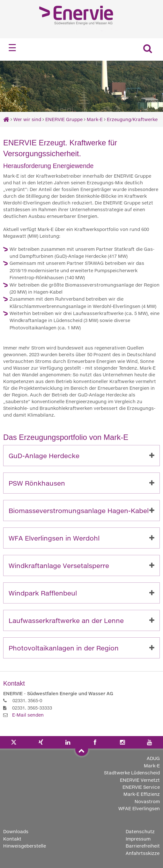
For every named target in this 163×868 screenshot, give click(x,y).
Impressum (138, 839)
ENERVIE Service (141, 787)
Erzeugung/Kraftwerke (132, 119)
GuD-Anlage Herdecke (44, 456)
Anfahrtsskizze (143, 853)
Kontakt (12, 839)
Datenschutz (140, 831)
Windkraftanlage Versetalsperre (59, 565)
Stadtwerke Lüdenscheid (132, 773)
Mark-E (95, 119)
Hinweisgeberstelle (25, 846)
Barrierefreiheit (143, 846)
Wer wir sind (27, 119)
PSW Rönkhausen (37, 483)
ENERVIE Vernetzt (140, 780)
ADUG (153, 758)
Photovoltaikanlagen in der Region (64, 648)
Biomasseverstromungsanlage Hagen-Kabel (79, 511)
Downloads (16, 831)
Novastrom (147, 801)
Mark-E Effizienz (142, 794)
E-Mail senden (28, 715)
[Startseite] (6, 119)
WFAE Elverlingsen (139, 808)
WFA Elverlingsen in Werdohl (54, 538)
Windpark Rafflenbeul (43, 593)
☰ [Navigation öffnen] (12, 48)
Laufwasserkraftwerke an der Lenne (66, 620)
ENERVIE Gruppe (65, 119)
